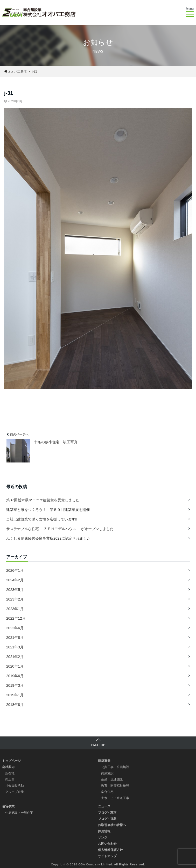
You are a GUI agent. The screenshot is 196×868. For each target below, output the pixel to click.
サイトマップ (107, 856)
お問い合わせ (107, 844)
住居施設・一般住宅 (19, 813)
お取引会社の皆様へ (112, 825)
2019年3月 (15, 685)
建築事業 (104, 761)
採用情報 (104, 831)
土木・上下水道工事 (115, 798)
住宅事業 (8, 806)
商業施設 (107, 773)
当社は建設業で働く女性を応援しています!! (42, 519)
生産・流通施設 (112, 779)
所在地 (10, 773)
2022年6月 (15, 628)
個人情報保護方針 (110, 850)
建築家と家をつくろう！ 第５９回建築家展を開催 (48, 510)
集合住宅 (107, 792)
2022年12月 (16, 618)
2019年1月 (15, 695)
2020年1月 (15, 666)
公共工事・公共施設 (115, 767)
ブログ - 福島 (107, 819)
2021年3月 (15, 647)
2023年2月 (15, 599)
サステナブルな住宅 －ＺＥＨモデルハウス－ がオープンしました (60, 529)
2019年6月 (15, 676)
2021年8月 (15, 638)
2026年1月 (15, 570)
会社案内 (8, 767)
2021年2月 (15, 657)
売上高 (10, 779)
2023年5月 (15, 590)
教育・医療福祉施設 (115, 786)
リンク (103, 837)
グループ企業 (15, 792)
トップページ (11, 761)
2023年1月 (15, 609)
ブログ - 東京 (107, 813)
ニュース (104, 806)
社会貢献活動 (15, 786)
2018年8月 (15, 705)
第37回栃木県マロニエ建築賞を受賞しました (43, 500)
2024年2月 (15, 580)
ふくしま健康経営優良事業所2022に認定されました (48, 538)
